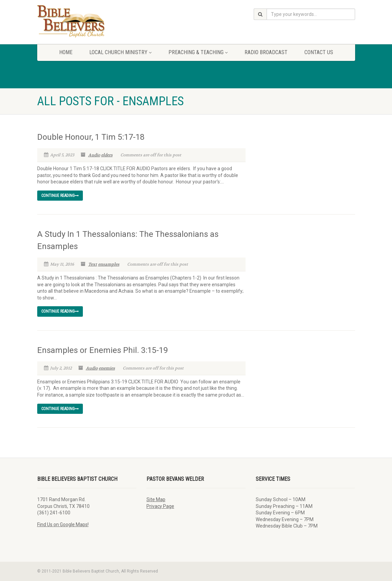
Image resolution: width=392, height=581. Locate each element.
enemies (107, 368)
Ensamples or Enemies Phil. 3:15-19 (102, 350)
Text (93, 264)
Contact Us (319, 52)
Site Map (156, 499)
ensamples (109, 264)
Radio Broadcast (266, 52)
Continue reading (60, 196)
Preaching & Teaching (198, 52)
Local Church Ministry (120, 52)
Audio (94, 155)
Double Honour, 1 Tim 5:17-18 (91, 137)
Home (66, 52)
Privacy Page (160, 506)
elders (107, 155)
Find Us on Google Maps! (63, 524)
